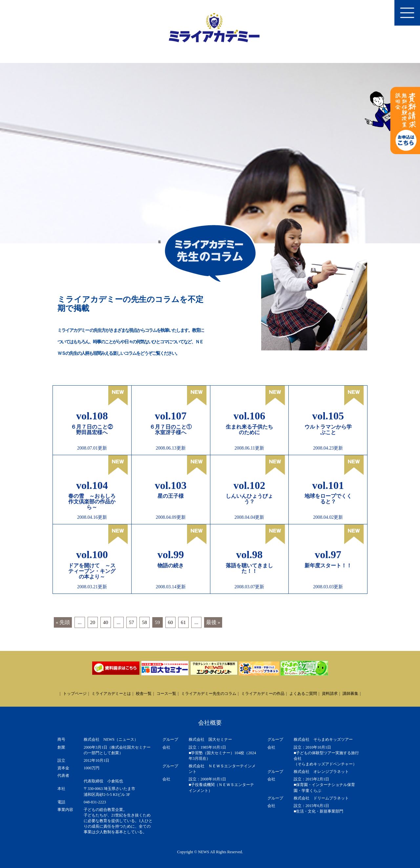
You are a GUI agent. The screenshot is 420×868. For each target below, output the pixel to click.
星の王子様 (171, 496)
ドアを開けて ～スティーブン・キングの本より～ (92, 571)
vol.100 (92, 555)
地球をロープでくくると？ (328, 499)
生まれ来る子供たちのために (249, 430)
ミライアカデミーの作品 (263, 694)
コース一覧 (166, 694)
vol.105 (328, 416)
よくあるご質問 (303, 694)
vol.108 (92, 416)
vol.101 (328, 485)
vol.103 (171, 485)
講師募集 (350, 694)
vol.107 (171, 416)
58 (145, 622)
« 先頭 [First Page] (63, 622)
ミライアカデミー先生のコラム (209, 694)
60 (171, 622)
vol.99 (171, 555)
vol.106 (249, 416)
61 (183, 622)
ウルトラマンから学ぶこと (328, 430)
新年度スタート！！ (328, 565)
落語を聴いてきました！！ (249, 568)
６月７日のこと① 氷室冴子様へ (173, 430)
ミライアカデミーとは (111, 694)
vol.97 (328, 555)
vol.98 (249, 555)
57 (132, 622)
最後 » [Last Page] (213, 622)
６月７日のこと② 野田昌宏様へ (94, 430)
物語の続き (171, 565)
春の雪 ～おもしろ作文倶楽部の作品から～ (92, 502)
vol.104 (92, 485)
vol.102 (249, 485)
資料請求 (330, 694)
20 (93, 622)
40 (106, 622)
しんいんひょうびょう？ (249, 499)
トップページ (75, 694)
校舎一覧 (144, 694)
